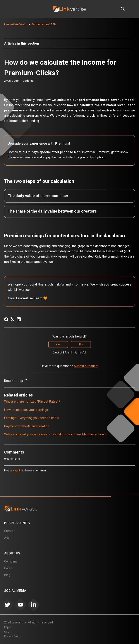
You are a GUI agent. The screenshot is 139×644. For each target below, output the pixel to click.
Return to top (16, 380)
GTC (7, 632)
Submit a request (86, 366)
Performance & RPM (44, 24)
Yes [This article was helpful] (58, 345)
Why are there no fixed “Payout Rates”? (32, 402)
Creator (9, 531)
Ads (7, 538)
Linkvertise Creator (16, 24)
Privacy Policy (12, 636)
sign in (17, 470)
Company (11, 561)
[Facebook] (6, 319)
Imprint (8, 627)
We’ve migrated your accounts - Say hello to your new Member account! (56, 434)
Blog (7, 575)
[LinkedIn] (19, 319)
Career (9, 568)
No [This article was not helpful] (81, 345)
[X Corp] (12, 319)
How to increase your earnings (26, 410)
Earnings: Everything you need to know (32, 418)
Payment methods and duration (27, 426)
